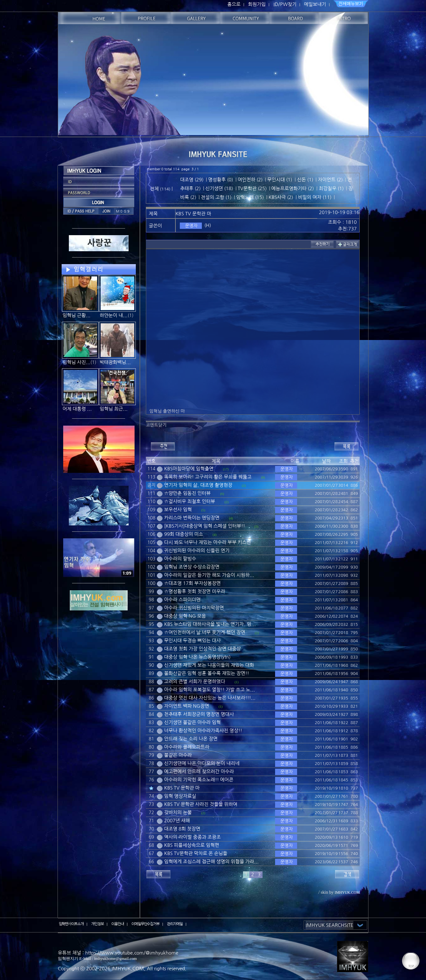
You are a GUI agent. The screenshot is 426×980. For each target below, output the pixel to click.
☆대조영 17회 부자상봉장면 (192, 583)
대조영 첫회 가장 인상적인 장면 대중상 (202, 649)
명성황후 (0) (221, 180)
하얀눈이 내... (114, 315)
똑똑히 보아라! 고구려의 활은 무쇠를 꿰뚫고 (208, 477)
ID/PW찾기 (285, 4)
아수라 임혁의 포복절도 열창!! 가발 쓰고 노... (210, 690)
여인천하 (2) (250, 180)
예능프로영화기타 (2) (293, 188)
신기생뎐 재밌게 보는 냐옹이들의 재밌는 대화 (209, 665)
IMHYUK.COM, (129, 969)
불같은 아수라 (178, 755)
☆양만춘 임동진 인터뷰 (187, 493)
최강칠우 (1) (331, 188)
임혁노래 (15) (250, 197)
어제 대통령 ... (77, 409)
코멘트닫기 (156, 425)
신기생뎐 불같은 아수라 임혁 (192, 722)
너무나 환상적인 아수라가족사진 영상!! (203, 731)
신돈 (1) (305, 180)
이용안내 (118, 924)
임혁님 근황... (77, 315)
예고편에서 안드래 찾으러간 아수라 (199, 771)
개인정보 (97, 924)
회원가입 (257, 4)
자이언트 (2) (330, 180)
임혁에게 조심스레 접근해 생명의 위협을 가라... (211, 861)
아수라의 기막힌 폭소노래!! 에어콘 (199, 780)
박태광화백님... (115, 362)
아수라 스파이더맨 (182, 600)
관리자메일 (175, 924)
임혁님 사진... (77, 362)
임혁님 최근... (114, 409)
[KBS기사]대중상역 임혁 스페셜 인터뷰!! (205, 526)
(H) (208, 225)
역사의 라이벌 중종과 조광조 (192, 837)
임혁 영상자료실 (180, 796)
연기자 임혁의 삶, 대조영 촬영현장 (198, 485)
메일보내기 (315, 4)
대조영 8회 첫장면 (182, 829)
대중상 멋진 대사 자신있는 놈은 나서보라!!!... (210, 698)
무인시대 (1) (280, 180)
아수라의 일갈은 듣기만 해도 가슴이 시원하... (209, 575)
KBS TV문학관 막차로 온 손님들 (196, 853)
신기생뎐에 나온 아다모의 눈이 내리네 (202, 763)
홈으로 (234, 4)
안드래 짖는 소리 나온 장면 (191, 739)
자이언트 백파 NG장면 (187, 706)
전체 (155, 189)
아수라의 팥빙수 (180, 559)
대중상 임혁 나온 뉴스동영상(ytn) (197, 657)
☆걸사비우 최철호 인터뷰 (190, 501)
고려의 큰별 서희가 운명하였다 (195, 681)
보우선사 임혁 (178, 510)
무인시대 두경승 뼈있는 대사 (192, 640)
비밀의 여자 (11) (315, 197)
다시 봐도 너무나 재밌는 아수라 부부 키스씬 (207, 542)
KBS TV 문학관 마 (182, 788)
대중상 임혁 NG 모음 (185, 616)
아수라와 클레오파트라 (187, 747)
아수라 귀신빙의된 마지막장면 (194, 608)
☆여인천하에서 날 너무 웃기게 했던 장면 (205, 632)
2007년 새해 (177, 821)
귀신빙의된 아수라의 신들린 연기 (197, 550)
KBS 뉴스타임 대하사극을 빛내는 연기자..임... (210, 624)
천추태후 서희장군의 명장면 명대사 (199, 714)
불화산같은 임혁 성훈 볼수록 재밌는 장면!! (207, 673)
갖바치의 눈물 (178, 812)
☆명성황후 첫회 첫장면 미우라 (195, 591)
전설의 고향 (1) (216, 197)
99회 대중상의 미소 (184, 534)
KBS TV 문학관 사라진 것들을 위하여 (201, 804)
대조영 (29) (192, 180)
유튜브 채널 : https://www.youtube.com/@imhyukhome (118, 953)
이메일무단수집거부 (146, 924)
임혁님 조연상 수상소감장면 (192, 567)
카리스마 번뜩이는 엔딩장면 (192, 518)
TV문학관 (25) (252, 188)
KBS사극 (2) (281, 197)
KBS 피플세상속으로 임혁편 (192, 845)
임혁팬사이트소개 (71, 924)
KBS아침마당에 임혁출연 (189, 469)
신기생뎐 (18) (219, 188)
